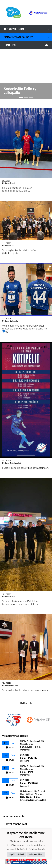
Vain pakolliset (36, 854)
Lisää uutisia (26, 651)
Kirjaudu (26, 45)
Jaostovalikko (28, 29)
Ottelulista (9, 754)
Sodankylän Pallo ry (28, 37)
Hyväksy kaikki (17, 854)
